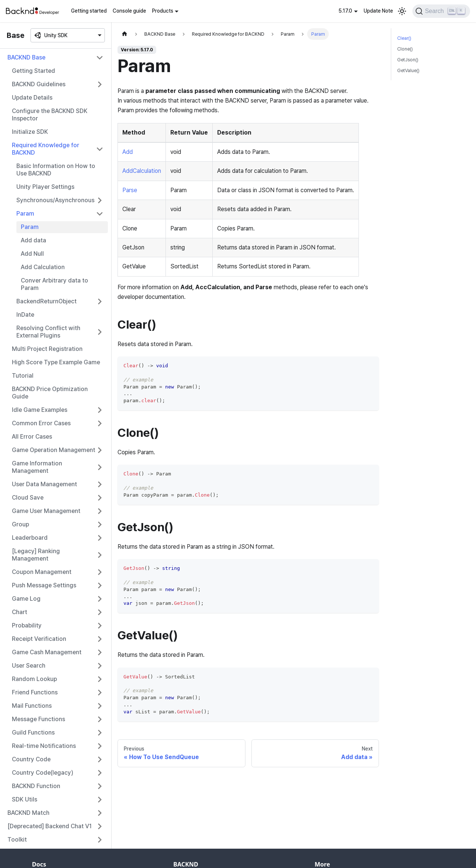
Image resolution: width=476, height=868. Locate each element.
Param (25, 214)
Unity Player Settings (45, 187)
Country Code (31, 759)
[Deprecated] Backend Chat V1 (50, 826)
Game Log (26, 599)
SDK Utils (25, 799)
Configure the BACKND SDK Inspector (50, 115)
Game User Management (46, 511)
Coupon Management (42, 572)
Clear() (404, 38)
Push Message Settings (44, 585)
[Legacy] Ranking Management (36, 555)
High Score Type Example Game (56, 362)
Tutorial (23, 376)
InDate (25, 315)
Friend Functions (35, 692)
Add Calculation (43, 267)
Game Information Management (37, 467)
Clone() (405, 49)
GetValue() (408, 70)
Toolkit (17, 840)
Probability (27, 625)
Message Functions (38, 719)
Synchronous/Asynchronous (55, 200)
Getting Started (33, 71)
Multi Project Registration (47, 349)
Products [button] (163, 11)
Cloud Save (28, 498)
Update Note (378, 11)
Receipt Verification (39, 639)
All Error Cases (32, 437)
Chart (20, 612)
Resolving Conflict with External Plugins (48, 332)
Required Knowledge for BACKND (46, 149)
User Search (29, 666)
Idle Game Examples (40, 410)
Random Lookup (34, 679)
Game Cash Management (47, 652)
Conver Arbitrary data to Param (54, 284)
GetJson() (408, 60)
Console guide (129, 11)
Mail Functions (32, 706)
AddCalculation (142, 171)
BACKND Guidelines (39, 84)
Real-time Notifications (44, 746)
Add (128, 152)
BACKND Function (36, 786)
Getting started (89, 11)
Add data (33, 240)
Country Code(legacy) (43, 773)
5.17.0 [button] (345, 11)
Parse (130, 190)
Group (20, 524)
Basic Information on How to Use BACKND (56, 170)
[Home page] (125, 34)
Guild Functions (33, 733)
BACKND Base (26, 57)
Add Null (32, 254)
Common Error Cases (41, 423)
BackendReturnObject (46, 301)
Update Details (32, 98)
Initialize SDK (30, 132)
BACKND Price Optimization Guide (50, 393)
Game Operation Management (54, 450)
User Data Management (44, 484)
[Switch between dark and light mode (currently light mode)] (402, 11)
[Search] (441, 11)
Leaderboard (30, 538)
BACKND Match (28, 813)
